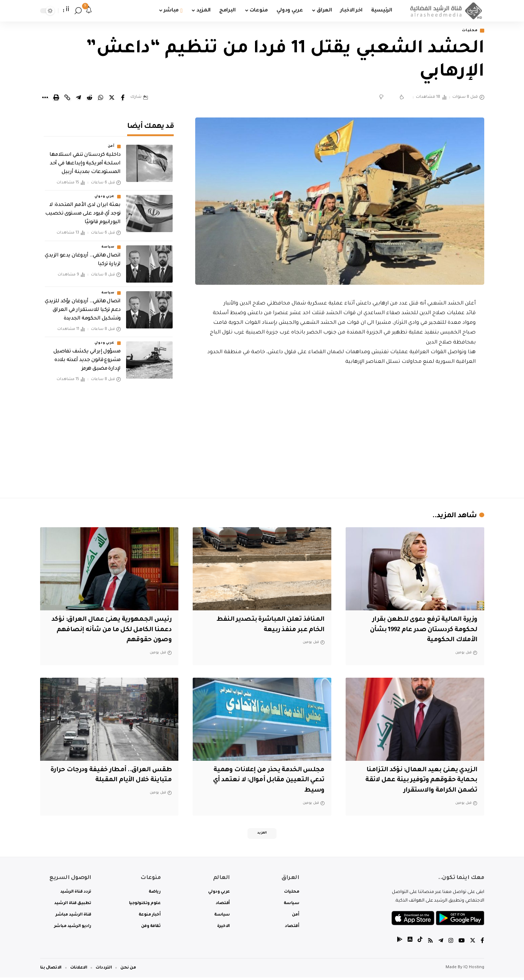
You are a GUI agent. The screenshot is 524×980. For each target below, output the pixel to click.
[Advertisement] (340, 431)
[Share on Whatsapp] (101, 98)
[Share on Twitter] (112, 98)
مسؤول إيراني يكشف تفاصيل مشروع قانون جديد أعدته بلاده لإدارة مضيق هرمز (87, 356)
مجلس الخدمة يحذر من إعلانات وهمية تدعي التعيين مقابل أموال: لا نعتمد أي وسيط (264, 781)
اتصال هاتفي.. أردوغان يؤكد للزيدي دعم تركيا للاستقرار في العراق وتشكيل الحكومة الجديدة (83, 305)
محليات (468, 31)
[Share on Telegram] (78, 98)
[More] (45, 98)
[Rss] (429, 944)
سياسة (108, 242)
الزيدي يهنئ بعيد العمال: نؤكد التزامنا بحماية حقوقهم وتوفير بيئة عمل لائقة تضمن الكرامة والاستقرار (418, 781)
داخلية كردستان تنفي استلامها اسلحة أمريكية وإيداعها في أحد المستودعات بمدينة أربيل (85, 159)
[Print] (56, 98)
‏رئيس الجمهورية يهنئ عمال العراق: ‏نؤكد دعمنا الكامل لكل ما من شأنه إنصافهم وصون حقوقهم (115, 631)
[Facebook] (482, 944)
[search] (78, 11)
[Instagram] (450, 944)
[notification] (89, 11)
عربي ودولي (105, 192)
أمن (111, 142)
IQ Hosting (474, 970)
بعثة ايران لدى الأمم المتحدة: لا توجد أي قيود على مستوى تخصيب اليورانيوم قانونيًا (83, 209)
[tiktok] (418, 944)
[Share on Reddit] (90, 98)
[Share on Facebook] (123, 98)
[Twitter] (472, 944)
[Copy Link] (67, 98)
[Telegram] (439, 944)
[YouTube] (461, 944)
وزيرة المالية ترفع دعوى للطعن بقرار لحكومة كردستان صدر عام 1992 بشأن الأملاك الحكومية (419, 631)
